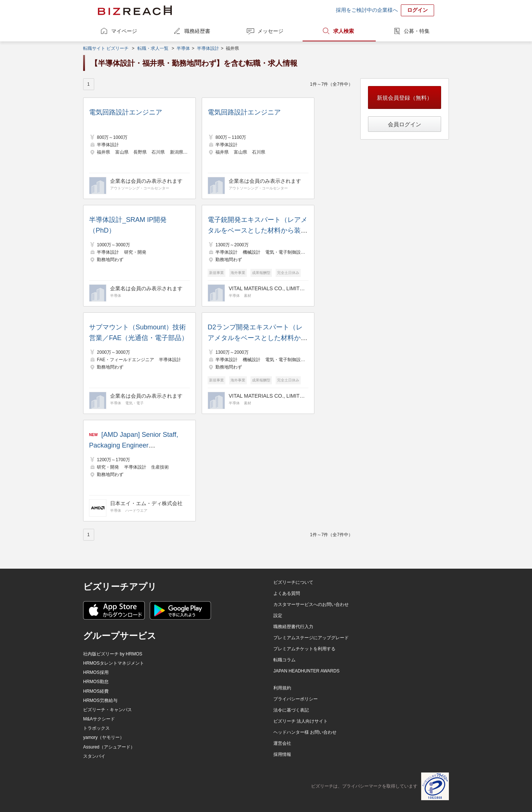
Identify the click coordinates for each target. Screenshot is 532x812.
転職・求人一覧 (153, 48)
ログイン (417, 10)
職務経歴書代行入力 (293, 627)
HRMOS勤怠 (96, 682)
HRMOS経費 (96, 691)
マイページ (124, 31)
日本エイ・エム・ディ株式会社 (146, 503)
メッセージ (270, 31)
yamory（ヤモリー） (104, 737)
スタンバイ (94, 756)
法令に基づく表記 (291, 710)
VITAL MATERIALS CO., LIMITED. (267, 288)
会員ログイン (405, 124)
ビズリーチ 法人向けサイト (301, 721)
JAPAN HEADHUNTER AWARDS (306, 671)
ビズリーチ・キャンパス (108, 710)
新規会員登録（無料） (405, 98)
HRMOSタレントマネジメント (114, 663)
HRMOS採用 (96, 672)
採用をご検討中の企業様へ (367, 10)
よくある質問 (287, 593)
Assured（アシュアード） (109, 747)
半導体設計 (208, 48)
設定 (278, 616)
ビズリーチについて (293, 582)
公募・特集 (417, 31)
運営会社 (282, 743)
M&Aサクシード (99, 719)
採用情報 (282, 754)
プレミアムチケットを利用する (304, 649)
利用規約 (282, 688)
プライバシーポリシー (296, 699)
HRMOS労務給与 (100, 700)
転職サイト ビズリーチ (106, 48)
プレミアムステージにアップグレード (311, 638)
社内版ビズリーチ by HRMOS (113, 654)
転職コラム (284, 660)
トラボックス (96, 728)
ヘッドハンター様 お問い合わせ (305, 732)
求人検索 (344, 31)
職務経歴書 (197, 31)
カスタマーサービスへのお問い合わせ (311, 604)
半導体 (183, 48)
